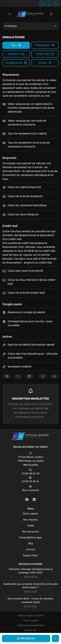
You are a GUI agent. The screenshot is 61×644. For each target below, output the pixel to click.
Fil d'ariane (11, 26)
